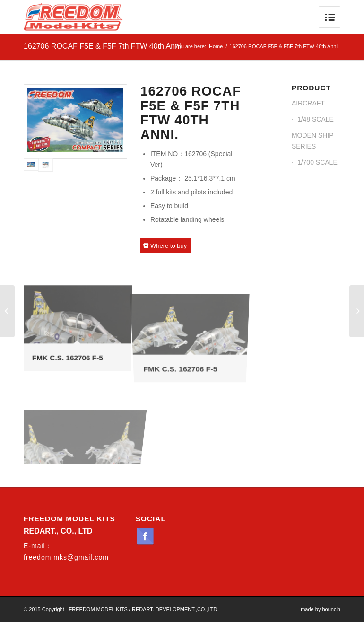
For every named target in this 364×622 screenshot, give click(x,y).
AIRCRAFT (308, 103)
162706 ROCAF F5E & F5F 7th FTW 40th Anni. (103, 46)
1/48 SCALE (316, 119)
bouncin (331, 609)
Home (216, 46)
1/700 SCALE (317, 162)
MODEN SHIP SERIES (312, 141)
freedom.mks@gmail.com (66, 557)
